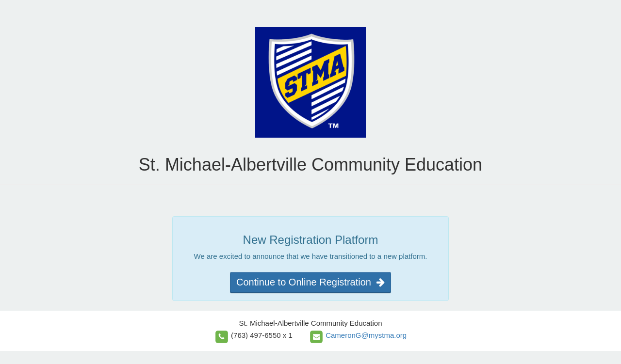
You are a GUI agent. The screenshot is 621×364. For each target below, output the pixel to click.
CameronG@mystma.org (366, 335)
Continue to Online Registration (310, 282)
